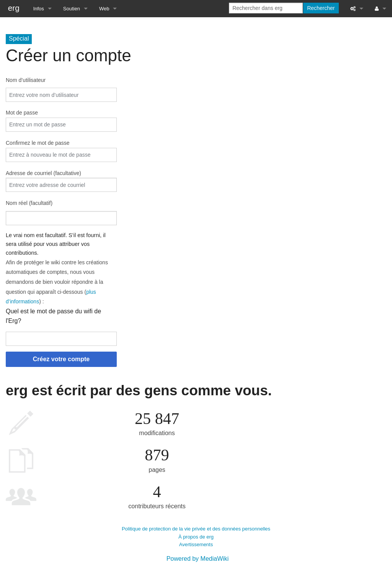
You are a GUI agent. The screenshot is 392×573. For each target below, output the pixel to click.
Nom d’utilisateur (26, 80)
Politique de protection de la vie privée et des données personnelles (196, 529)
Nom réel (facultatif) (29, 203)
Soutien (72, 9)
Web (104, 9)
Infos (39, 9)
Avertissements (196, 544)
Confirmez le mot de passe (38, 143)
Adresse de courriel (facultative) (43, 173)
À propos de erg (196, 537)
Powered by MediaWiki (198, 559)
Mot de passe (22, 113)
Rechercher (321, 8)
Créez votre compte (61, 359)
